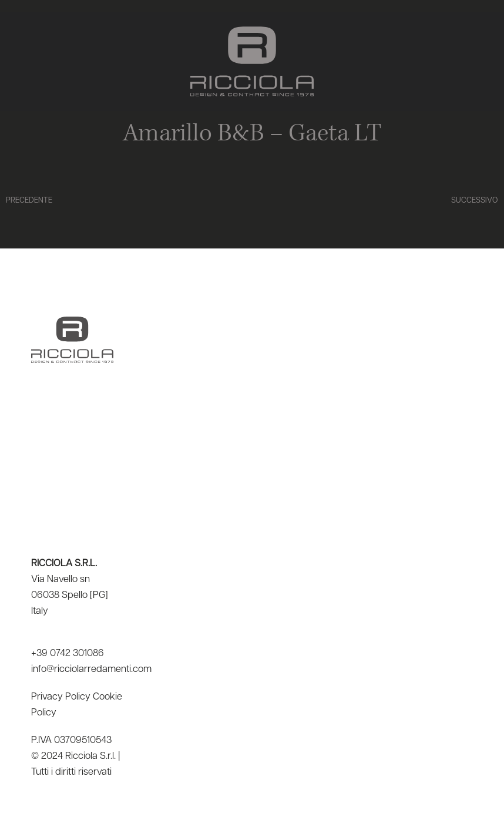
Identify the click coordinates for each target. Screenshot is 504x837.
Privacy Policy (61, 697)
